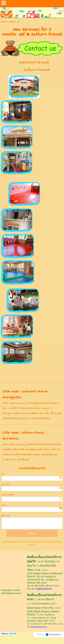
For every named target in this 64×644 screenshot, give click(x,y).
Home (3, 22)
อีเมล (4, 505)
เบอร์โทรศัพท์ (8, 495)
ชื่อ (3, 474)
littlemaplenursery (39, 627)
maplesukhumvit (44, 589)
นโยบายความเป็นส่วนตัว (51, 542)
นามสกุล (6, 484)
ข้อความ (6, 515)
